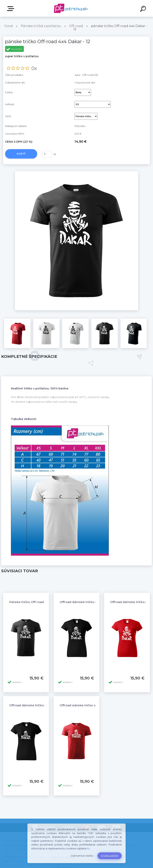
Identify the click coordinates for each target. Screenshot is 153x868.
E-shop (11, 9)
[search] (144, 9)
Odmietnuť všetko (82, 856)
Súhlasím (110, 856)
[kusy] (47, 154)
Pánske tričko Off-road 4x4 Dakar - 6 (37, 602)
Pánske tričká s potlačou (41, 26)
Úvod (9, 26)
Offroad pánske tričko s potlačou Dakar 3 (91, 705)
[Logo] (71, 8)
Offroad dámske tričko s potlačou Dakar (91, 602)
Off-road (76, 26)
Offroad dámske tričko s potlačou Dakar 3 (41, 705)
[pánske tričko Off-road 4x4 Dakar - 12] (77, 172)
